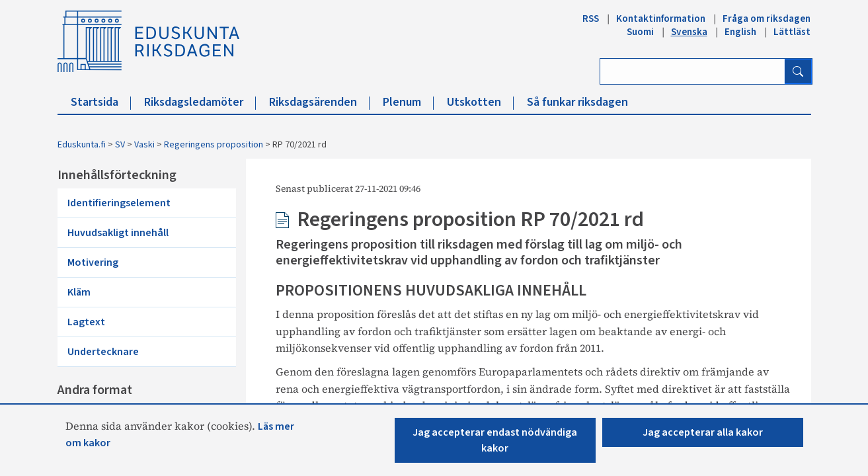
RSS (591, 19)
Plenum (408, 102)
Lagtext (86, 322)
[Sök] (798, 71)
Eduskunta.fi (82, 145)
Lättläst (792, 32)
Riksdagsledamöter (200, 102)
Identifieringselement (119, 203)
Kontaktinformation (661, 19)
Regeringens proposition (214, 145)
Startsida (101, 102)
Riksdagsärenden (319, 102)
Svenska (689, 32)
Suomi (640, 32)
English (740, 32)
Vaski (144, 145)
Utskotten (480, 102)
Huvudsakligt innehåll (118, 233)
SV (120, 145)
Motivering (93, 262)
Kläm (79, 292)
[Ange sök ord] (692, 71)
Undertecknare (103, 352)
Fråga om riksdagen (767, 19)
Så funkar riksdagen (577, 102)
